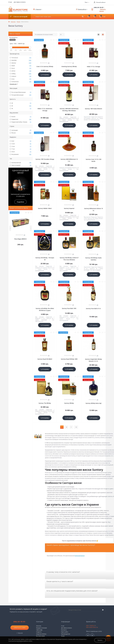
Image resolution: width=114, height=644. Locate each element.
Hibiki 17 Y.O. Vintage (93, 67)
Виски (19, 22)
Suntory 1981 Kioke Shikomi (93, 109)
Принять (100, 640)
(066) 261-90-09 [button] (20, 622)
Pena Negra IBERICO (20, 239)
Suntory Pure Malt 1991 (69, 308)
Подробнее (20, 202)
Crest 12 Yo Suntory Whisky (45, 66)
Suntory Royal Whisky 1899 (69, 359)
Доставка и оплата (20, 2)
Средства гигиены (41, 634)
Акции (63, 636)
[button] (99, 2)
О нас (10, 2)
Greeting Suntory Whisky (69, 66)
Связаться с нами (20, 628)
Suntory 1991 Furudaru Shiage (45, 159)
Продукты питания (41, 628)
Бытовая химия (40, 636)
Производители (66, 634)
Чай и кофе (39, 630)
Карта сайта (65, 632)
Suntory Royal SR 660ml (45, 359)
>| (76, 427)
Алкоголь (13, 22)
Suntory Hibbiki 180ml (45, 208)
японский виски (80, 556)
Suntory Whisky (69, 403)
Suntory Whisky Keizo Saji (93, 403)
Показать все (14, 84)
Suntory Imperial (69, 208)
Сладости (39, 632)
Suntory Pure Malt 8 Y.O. (93, 308)
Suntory (12, 40)
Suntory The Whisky (45, 403)
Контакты (64, 630)
